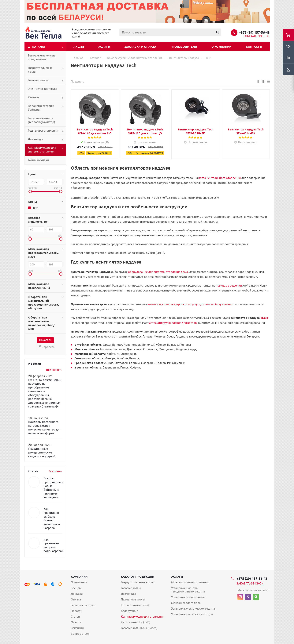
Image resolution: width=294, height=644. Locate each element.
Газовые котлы (38, 80)
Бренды (76, 588)
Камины (33, 97)
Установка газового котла (188, 597)
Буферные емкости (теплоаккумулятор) (41, 120)
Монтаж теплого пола (186, 603)
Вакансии (77, 628)
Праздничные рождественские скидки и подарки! (42, 452)
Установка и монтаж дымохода (192, 614)
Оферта (76, 622)
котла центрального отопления (220, 178)
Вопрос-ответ (80, 634)
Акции (79, 47)
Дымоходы (35, 139)
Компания (79, 577)
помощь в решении (229, 285)
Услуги (104, 47)
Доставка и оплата (140, 47)
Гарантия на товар (83, 605)
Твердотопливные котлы (40, 70)
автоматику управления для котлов (173, 323)
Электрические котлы (42, 89)
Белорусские (129, 611)
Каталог (39, 47)
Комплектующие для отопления (143, 617)
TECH (264, 318)
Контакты (254, 47)
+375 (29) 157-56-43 (254, 32)
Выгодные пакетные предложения (42, 57)
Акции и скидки (38, 160)
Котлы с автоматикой (135, 605)
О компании (221, 47)
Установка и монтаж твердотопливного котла (188, 590)
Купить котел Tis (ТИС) (136, 622)
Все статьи (55, 471)
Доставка (77, 594)
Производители (184, 47)
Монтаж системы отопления (190, 582)
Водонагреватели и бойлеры (41, 108)
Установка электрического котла (193, 609)
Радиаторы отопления (43, 131)
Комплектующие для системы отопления (42, 150)
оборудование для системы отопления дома (158, 272)
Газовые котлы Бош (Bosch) (139, 628)
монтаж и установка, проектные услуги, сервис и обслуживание (191, 304)
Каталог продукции (138, 577)
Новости (76, 611)
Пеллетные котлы (133, 599)
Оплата (76, 599)
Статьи (75, 617)
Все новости (54, 370)
